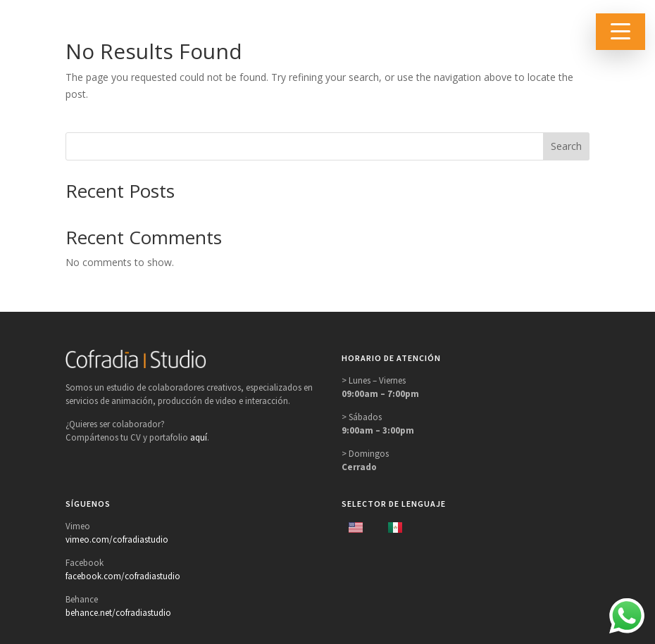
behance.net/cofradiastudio (118, 613)
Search (566, 146)
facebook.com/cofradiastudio (123, 576)
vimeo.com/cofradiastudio (117, 539)
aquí (199, 437)
